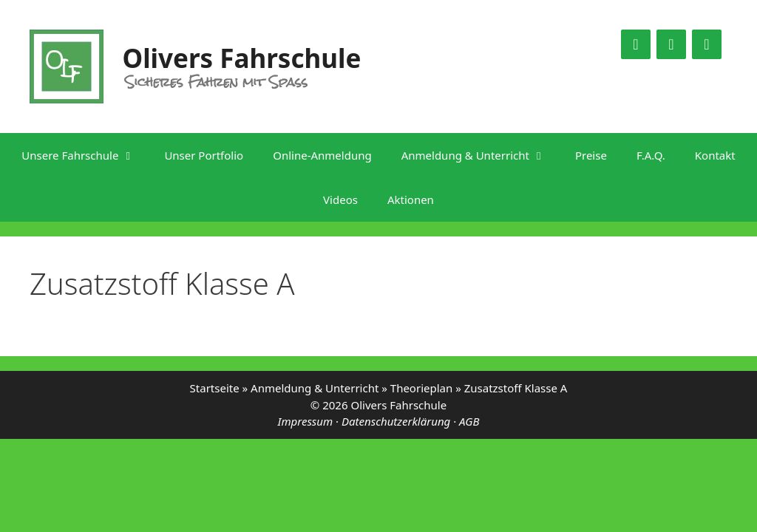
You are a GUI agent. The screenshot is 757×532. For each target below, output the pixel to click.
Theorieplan (421, 388)
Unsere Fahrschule (85, 155)
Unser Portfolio (204, 155)
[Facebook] (636, 44)
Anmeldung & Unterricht (481, 155)
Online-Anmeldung (322, 155)
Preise (591, 155)
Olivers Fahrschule (242, 58)
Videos (340, 199)
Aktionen (411, 199)
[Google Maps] (707, 44)
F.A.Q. (651, 155)
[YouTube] (671, 44)
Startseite (215, 388)
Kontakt (715, 155)
